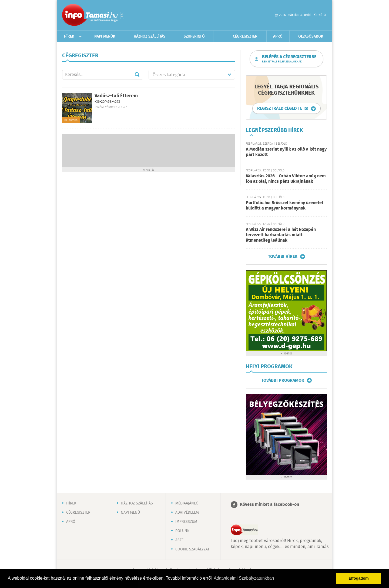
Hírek (69, 36)
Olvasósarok (311, 36)
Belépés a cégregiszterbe (289, 59)
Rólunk (182, 531)
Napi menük (105, 36)
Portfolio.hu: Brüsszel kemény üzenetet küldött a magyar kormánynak (285, 206)
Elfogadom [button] (359, 578)
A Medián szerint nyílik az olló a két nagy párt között (286, 152)
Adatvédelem (187, 513)
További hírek (283, 257)
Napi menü (130, 513)
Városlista (122, 15)
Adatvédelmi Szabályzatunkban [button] (244, 578)
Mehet (137, 75)
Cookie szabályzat (192, 549)
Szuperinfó (194, 36)
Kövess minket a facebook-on (269, 505)
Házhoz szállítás (150, 36)
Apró (278, 36)
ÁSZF (179, 540)
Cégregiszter (245, 36)
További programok (283, 380)
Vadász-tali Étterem (116, 96)
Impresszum (186, 522)
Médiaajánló (187, 503)
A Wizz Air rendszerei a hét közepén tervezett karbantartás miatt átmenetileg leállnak (281, 235)
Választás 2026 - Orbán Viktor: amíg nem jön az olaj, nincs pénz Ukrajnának (286, 179)
